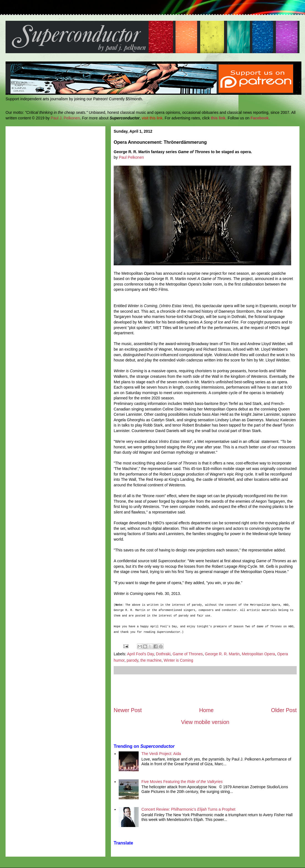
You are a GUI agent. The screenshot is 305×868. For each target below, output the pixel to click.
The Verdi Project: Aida (161, 754)
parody (133, 660)
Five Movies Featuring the (182, 782)
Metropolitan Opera (258, 654)
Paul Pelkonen (131, 157)
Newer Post (128, 710)
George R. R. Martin (222, 654)
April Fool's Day (140, 654)
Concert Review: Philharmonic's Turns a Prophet (188, 809)
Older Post (284, 710)
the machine (151, 660)
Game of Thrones (188, 654)
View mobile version (205, 722)
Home (206, 710)
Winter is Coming (178, 660)
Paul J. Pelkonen (65, 118)
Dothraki (163, 654)
